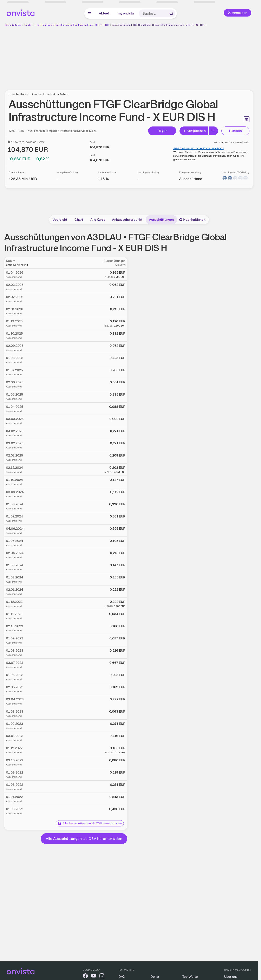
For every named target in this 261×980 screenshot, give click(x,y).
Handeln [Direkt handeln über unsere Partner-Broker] (236, 131)
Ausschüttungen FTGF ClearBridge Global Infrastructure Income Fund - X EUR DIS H (159, 25)
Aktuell (104, 13)
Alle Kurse (98, 220)
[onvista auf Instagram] (102, 977)
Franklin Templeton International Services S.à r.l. (65, 131)
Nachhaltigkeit (192, 220)
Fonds (27, 25)
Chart (79, 220)
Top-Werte (190, 977)
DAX (122, 977)
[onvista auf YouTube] (94, 977)
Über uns (231, 977)
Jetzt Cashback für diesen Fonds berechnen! (198, 148)
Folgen (162, 131)
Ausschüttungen (161, 220)
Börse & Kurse (13, 25)
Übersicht (60, 220)
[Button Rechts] (213, 131)
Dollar (155, 977)
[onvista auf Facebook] (85, 977)
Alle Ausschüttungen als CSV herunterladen (90, 823)
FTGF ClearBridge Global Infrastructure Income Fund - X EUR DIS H (71, 25)
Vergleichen (194, 131)
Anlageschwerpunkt (127, 220)
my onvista (126, 13)
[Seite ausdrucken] (247, 119)
